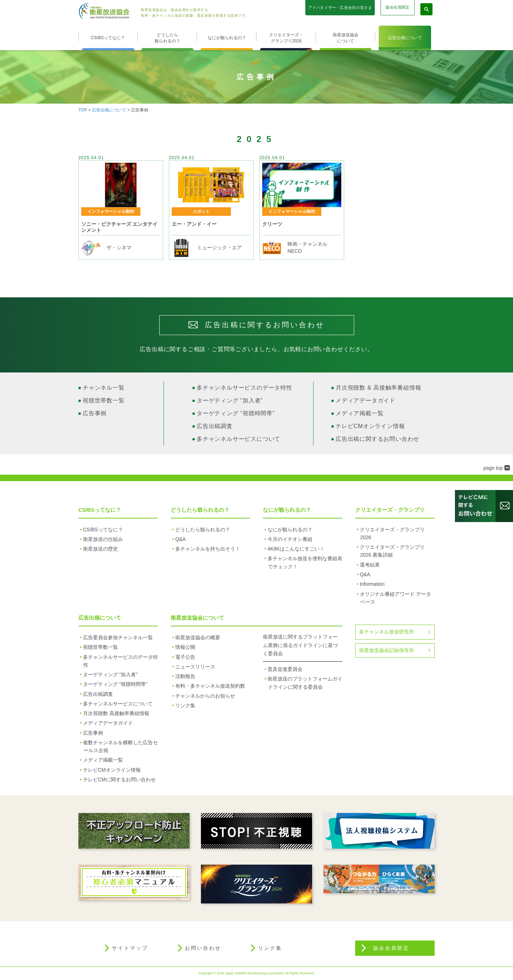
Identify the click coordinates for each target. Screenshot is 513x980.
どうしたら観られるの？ (167, 38)
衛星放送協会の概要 (198, 637)
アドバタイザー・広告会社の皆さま (340, 7)
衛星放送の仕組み (103, 539)
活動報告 (185, 676)
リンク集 (185, 705)
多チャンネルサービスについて (239, 439)
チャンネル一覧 (104, 388)
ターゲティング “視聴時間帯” (236, 413)
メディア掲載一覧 (359, 413)
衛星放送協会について (346, 38)
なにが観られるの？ (227, 38)
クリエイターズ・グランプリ (390, 510)
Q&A (180, 539)
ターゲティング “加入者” (230, 400)
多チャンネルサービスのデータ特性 (245, 388)
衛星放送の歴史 (100, 549)
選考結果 (370, 565)
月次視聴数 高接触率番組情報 (116, 713)
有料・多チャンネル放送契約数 (210, 686)
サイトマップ (130, 948)
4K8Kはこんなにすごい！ (296, 549)
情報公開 (185, 647)
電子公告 (185, 657)
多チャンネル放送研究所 (387, 632)
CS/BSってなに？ (108, 38)
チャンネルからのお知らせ (205, 696)
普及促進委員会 (285, 669)
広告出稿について (405, 38)
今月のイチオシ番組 (290, 539)
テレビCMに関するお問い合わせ (119, 780)
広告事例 (95, 413)
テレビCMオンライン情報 (370, 426)
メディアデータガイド (366, 400)
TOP (83, 110)
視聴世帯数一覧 (104, 400)
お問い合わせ (203, 948)
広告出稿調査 (215, 426)
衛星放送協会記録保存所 (387, 650)
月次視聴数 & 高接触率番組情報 (378, 388)
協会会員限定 (397, 7)
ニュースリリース (195, 667)
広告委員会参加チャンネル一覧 (118, 637)
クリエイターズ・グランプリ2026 (286, 38)
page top (493, 468)
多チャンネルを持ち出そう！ (208, 549)
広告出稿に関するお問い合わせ (377, 439)
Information (372, 584)
